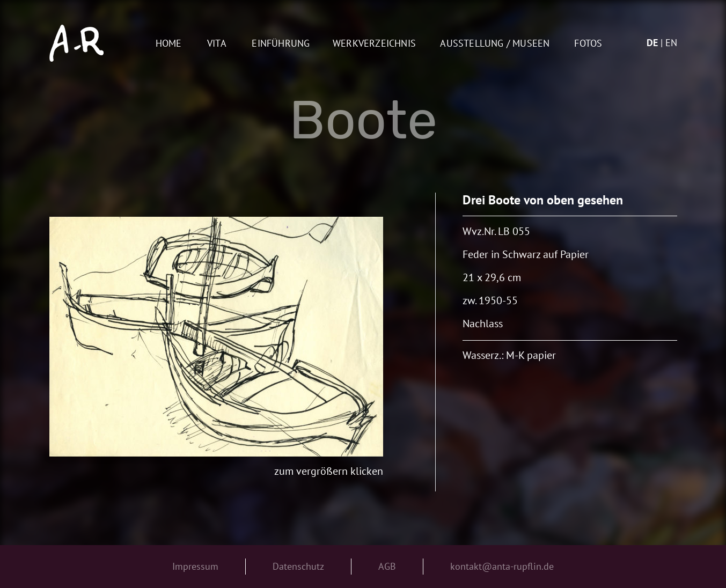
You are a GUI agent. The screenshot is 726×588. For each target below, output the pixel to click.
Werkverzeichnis (374, 44)
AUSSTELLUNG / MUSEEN (495, 44)
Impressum (195, 566)
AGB (387, 566)
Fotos (588, 44)
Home (169, 44)
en (671, 43)
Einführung (281, 44)
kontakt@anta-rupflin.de (502, 566)
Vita (217, 44)
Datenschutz (298, 566)
